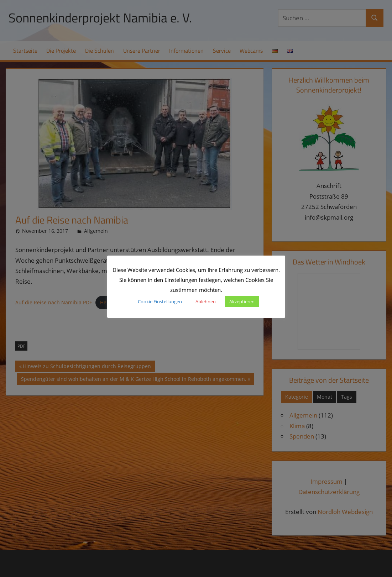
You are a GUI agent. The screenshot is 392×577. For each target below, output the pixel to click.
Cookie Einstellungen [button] (160, 301)
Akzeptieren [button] (242, 301)
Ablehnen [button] (206, 301)
